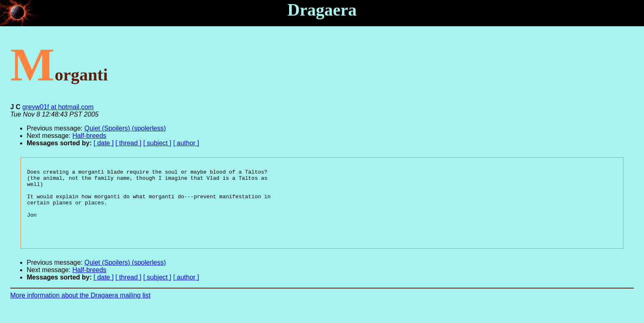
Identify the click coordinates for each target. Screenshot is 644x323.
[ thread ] (128, 143)
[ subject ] (157, 143)
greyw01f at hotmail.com (58, 107)
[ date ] (104, 143)
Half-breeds (89, 136)
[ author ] (186, 143)
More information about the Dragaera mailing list (80, 309)
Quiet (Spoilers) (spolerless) (125, 128)
